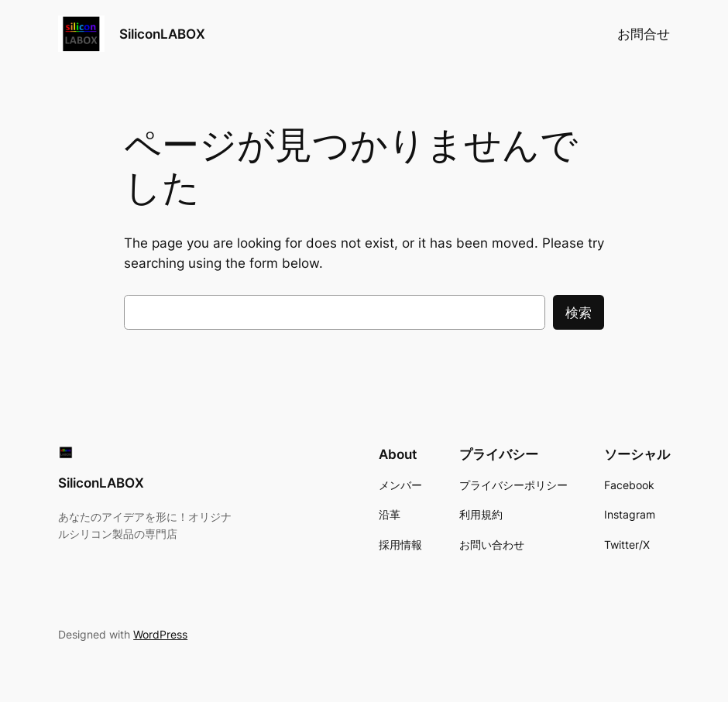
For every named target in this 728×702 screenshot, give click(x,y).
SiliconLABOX (162, 34)
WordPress (160, 634)
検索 (579, 313)
